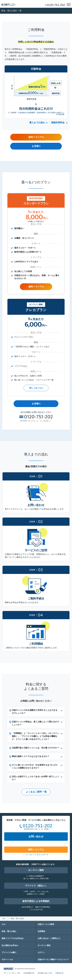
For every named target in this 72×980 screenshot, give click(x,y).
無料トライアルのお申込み (13, 938)
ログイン (41, 952)
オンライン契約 (36, 870)
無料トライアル (36, 287)
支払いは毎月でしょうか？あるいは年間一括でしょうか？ (35, 778)
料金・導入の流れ (9, 931)
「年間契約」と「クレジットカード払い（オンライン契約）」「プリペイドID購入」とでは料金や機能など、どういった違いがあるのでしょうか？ (35, 736)
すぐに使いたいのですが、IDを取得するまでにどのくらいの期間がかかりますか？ (35, 766)
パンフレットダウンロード (37, 855)
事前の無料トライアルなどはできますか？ (31, 756)
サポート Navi (7, 959)
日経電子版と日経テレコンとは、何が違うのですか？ (35, 748)
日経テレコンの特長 (46, 924)
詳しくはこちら (36, 388)
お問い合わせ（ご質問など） (50, 938)
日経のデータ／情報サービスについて (53, 959)
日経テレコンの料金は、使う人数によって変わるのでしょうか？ (35, 723)
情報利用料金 (58, 123)
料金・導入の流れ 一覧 (11, 11)
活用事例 (41, 931)
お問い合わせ (36, 837)
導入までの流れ (37, 123)
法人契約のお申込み (10, 945)
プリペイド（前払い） (36, 886)
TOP (4, 919)
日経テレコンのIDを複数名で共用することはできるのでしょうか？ (35, 712)
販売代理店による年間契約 (36, 901)
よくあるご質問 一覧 (36, 792)
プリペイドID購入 (9, 952)
